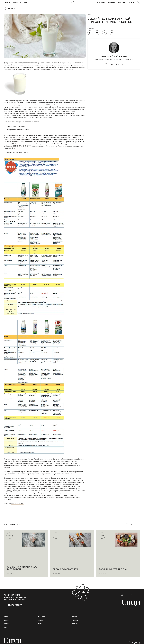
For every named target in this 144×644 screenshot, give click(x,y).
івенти (132, 2)
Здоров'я (17, 2)
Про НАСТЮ (101, 2)
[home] (72, 2)
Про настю (41, 617)
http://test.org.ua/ (17, 504)
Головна (6, 617)
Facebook (75, 620)
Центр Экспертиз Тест (12, 63)
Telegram (75, 624)
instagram (75, 617)
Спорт (26, 2)
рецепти (7, 2)
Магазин (112, 2)
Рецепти (6, 620)
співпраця (122, 2)
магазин (40, 620)
